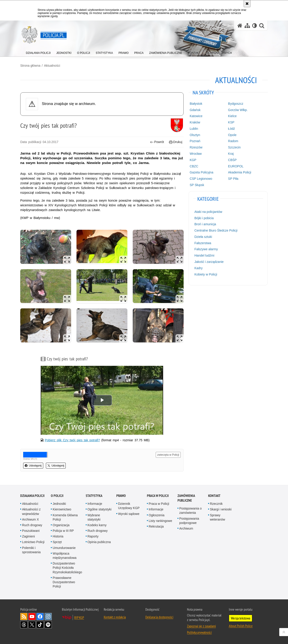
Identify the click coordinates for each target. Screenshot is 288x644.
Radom (233, 141)
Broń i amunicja (205, 224)
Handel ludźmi (204, 255)
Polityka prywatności (199, 632)
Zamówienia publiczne (186, 498)
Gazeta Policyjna (201, 172)
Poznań (195, 141)
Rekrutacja (156, 526)
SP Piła (233, 179)
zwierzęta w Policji (168, 455)
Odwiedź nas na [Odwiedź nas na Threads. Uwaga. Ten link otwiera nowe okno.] (24, 625)
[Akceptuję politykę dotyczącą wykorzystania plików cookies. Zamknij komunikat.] (247, 4)
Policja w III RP (63, 531)
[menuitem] (38, 52)
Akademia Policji (240, 172)
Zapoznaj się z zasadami (201, 626)
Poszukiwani (31, 531)
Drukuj (176, 142)
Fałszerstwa (203, 243)
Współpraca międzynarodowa (65, 556)
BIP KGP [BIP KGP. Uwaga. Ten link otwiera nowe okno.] (79, 617)
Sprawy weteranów (218, 517)
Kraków (195, 122)
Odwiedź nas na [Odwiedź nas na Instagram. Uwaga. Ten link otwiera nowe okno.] (48, 617)
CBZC (194, 166)
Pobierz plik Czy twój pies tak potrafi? (72, 440)
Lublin (194, 129)
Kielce (232, 116)
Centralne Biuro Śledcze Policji (216, 230)
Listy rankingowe (160, 521)
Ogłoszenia (157, 515)
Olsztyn (195, 135)
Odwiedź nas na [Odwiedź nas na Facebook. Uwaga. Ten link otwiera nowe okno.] (40, 617)
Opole (232, 135)
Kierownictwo (62, 509)
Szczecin (234, 147)
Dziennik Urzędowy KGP (129, 506)
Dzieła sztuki (203, 237)
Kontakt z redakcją (115, 617)
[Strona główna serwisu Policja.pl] (240, 26)
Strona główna (30, 66)
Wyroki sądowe (129, 514)
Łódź (232, 129)
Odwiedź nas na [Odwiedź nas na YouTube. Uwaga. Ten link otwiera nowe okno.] (32, 617)
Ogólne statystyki (100, 509)
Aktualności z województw (31, 511)
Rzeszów (196, 147)
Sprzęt (57, 542)
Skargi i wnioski (221, 509)
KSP (231, 122)
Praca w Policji (158, 496)
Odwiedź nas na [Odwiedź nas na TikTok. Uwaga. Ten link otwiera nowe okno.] (40, 625)
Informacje (95, 504)
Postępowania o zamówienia (191, 511)
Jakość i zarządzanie (209, 262)
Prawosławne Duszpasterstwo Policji (64, 582)
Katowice (196, 116)
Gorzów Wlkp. (238, 110)
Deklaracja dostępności (159, 617)
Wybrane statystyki (94, 517)
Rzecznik (216, 504)
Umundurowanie (64, 548)
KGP (193, 160)
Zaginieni (28, 536)
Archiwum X (30, 519)
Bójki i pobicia (204, 218)
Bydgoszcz (236, 104)
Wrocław (196, 154)
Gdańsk (195, 110)
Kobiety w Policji (206, 274)
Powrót (157, 142)
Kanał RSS (24, 617)
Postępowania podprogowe (189, 521)
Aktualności (52, 66)
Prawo (121, 496)
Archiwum (186, 528)
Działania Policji (32, 496)
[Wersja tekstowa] (255, 26)
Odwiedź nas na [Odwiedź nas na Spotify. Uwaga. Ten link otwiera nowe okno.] (48, 625)
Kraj (231, 154)
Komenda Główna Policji (65, 517)
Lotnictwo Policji (33, 542)
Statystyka (94, 496)
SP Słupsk (197, 185)
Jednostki (59, 504)
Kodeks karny (97, 525)
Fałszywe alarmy (206, 249)
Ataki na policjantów (208, 212)
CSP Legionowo (201, 179)
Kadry (199, 268)
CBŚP (232, 160)
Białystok (196, 104)
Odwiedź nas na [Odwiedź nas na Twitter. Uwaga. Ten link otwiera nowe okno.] (32, 625)
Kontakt (214, 496)
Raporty (93, 536)
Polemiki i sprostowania (31, 550)
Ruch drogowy (32, 525)
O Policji (57, 496)
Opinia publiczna (99, 542)
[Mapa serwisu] (247, 26)
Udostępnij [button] (33, 466)
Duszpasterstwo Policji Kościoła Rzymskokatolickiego (67, 568)
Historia (58, 536)
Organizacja (61, 525)
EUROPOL (236, 166)
